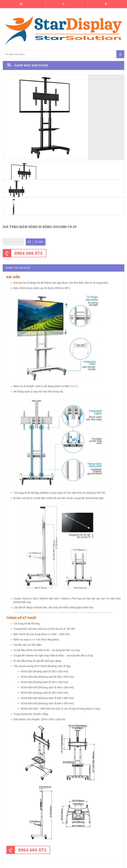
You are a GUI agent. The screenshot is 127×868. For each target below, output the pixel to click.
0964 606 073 (28, 253)
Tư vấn (34, 242)
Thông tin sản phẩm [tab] (18, 268)
